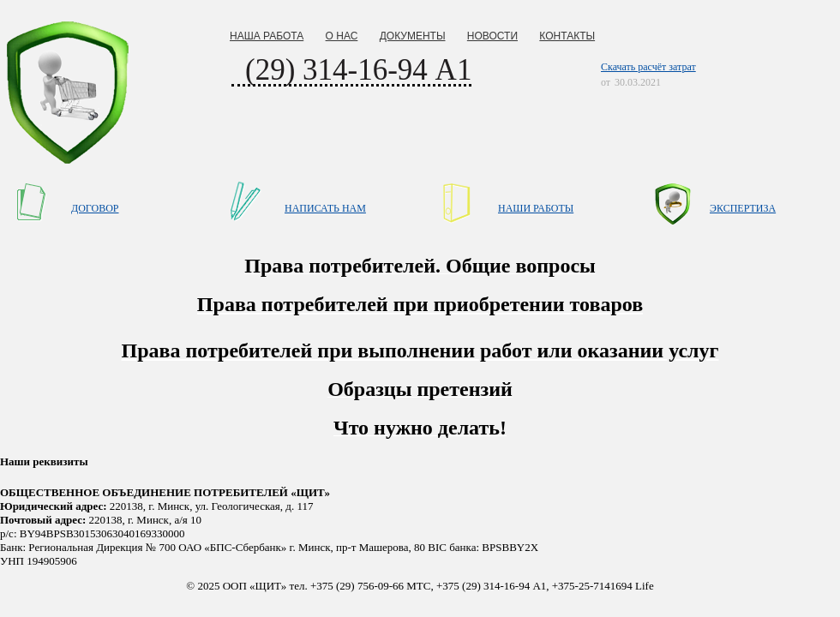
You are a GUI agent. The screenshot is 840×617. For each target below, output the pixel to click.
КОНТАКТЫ (567, 36)
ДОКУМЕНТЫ (413, 36)
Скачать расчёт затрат (648, 67)
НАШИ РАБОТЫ (536, 208)
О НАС (342, 36)
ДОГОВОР (95, 208)
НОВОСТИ (492, 36)
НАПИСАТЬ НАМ (325, 208)
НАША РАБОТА (267, 36)
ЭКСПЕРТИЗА (743, 208)
